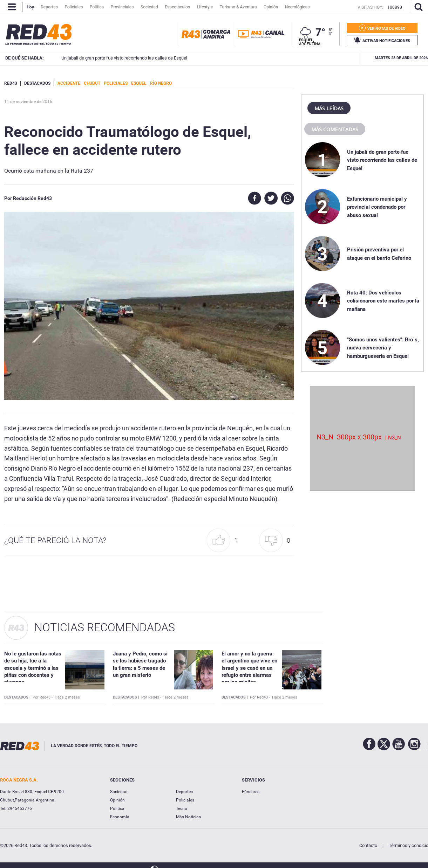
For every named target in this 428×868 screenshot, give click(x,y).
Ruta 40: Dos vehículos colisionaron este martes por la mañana (383, 301)
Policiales (185, 800)
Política (117, 808)
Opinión (117, 800)
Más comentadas (335, 129)
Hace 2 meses (67, 697)
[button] (224, 540)
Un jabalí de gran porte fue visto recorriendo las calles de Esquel (382, 160)
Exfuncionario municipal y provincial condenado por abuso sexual (342, 58)
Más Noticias (188, 817)
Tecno (182, 808)
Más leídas (329, 108)
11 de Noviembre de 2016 (28, 102)
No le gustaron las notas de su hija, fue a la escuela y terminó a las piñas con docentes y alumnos (33, 668)
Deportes (184, 792)
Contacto (368, 845)
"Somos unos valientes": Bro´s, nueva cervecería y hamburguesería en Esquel (383, 348)
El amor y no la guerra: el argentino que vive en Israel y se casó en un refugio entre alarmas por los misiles (249, 668)
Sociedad (119, 792)
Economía (120, 817)
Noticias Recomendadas (105, 627)
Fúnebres (251, 792)
